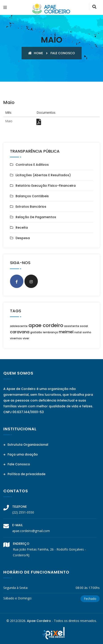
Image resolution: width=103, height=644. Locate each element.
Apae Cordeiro (39, 621)
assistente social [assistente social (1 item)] (76, 326)
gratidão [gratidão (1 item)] (36, 332)
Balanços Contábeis (32, 196)
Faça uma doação (21, 454)
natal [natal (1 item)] (78, 332)
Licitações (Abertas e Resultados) (43, 175)
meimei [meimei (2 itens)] (66, 332)
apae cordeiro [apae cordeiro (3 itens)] (46, 325)
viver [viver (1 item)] (26, 338)
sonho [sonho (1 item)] (87, 332)
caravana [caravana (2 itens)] (20, 332)
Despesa (23, 238)
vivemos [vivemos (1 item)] (16, 338)
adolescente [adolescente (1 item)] (19, 326)
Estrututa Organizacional (26, 445)
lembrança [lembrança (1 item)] (50, 332)
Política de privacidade (24, 474)
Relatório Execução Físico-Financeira (46, 186)
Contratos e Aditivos (32, 165)
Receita (22, 228)
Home (36, 53)
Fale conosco (63, 53)
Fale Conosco (17, 464)
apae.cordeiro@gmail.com (31, 531)
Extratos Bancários (31, 207)
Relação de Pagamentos (36, 217)
